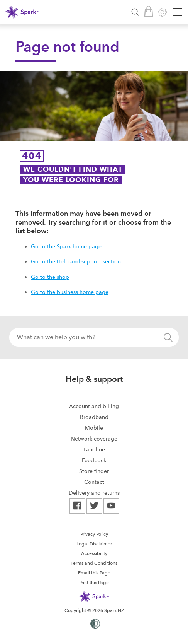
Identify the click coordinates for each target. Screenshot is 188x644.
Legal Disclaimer (94, 544)
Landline (94, 449)
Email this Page (94, 573)
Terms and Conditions (94, 563)
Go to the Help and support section (76, 261)
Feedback (94, 460)
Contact (94, 482)
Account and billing (94, 406)
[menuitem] (94, 406)
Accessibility (94, 553)
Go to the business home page (70, 292)
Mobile (94, 428)
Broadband (94, 417)
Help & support (94, 379)
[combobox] (94, 337)
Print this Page (94, 583)
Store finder (94, 471)
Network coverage (94, 439)
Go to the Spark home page (66, 246)
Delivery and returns (94, 493)
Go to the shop (50, 277)
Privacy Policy (94, 534)
